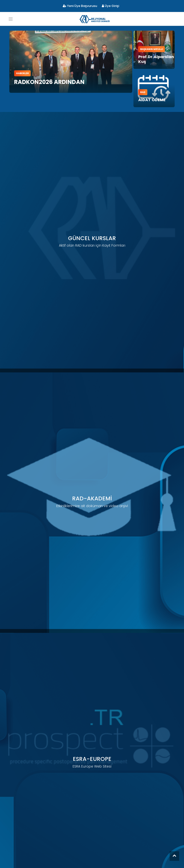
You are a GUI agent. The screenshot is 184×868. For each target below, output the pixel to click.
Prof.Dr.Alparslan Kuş (154, 53)
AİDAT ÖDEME (150, 86)
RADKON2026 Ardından (49, 82)
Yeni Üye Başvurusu (80, 6)
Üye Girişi (110, 6)
